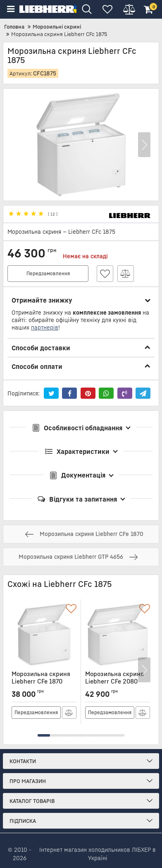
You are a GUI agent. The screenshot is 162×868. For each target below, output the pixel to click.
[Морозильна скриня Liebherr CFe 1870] (44, 635)
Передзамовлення (48, 273)
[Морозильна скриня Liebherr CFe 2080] (118, 635)
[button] (144, 145)
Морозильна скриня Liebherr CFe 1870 (44, 681)
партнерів (45, 328)
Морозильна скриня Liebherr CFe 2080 (118, 681)
